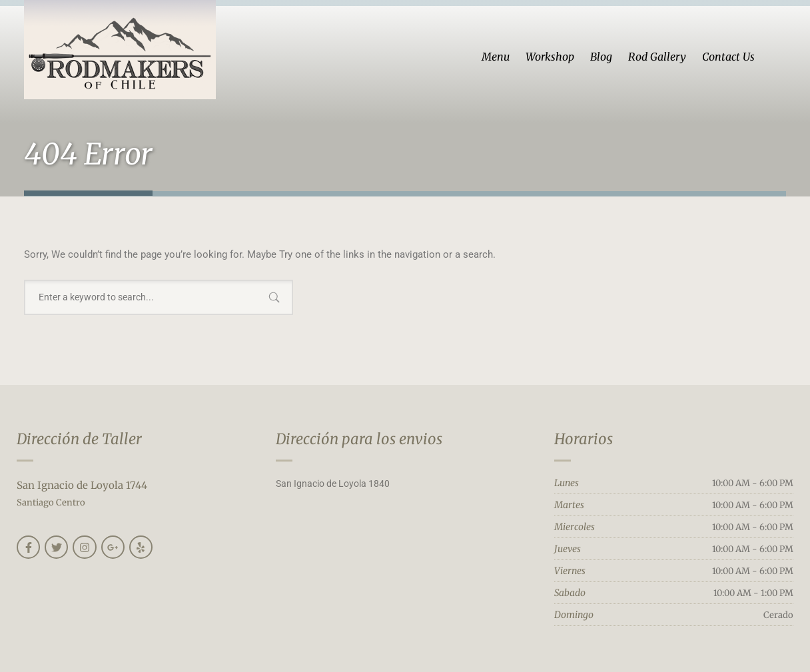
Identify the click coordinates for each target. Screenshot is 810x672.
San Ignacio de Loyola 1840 (333, 484)
